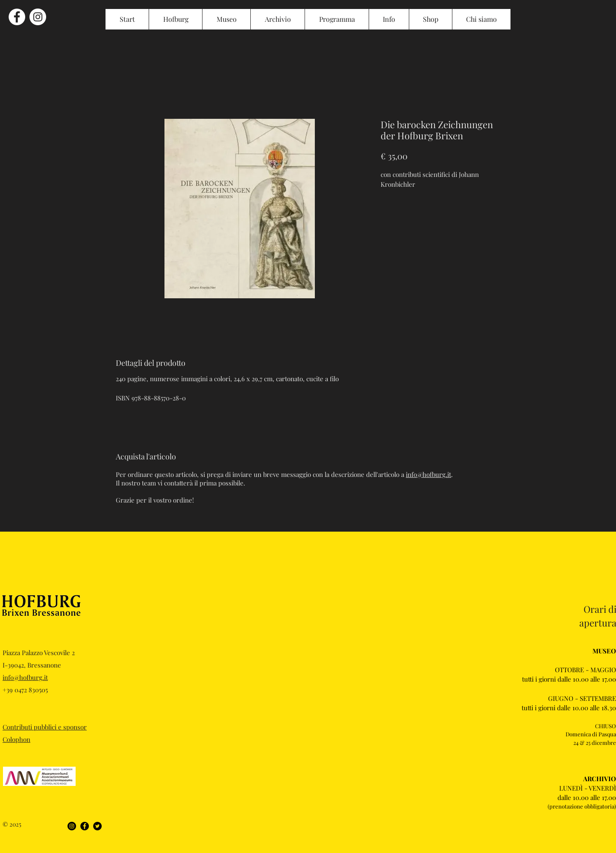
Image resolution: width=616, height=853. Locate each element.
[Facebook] (85, 826)
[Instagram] (72, 826)
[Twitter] (97, 826)
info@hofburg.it (428, 474)
